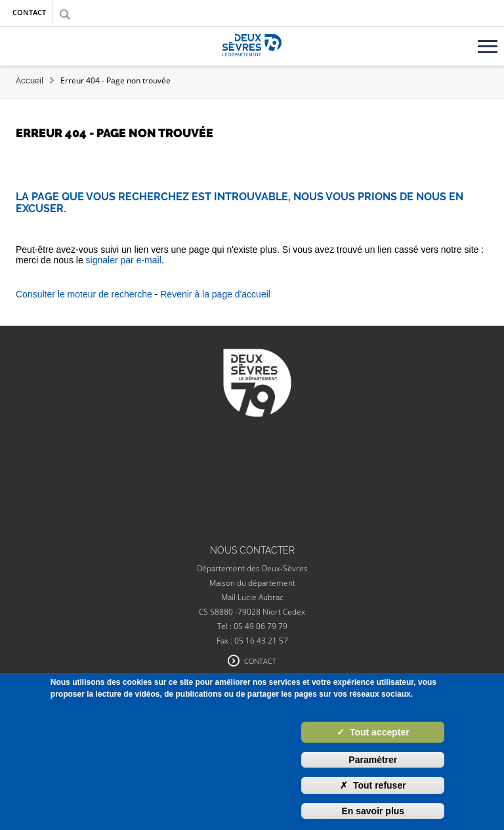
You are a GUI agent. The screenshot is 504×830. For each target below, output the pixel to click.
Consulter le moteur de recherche (84, 294)
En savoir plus (373, 811)
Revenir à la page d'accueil (215, 294)
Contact (29, 12)
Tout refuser (373, 785)
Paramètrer (373, 760)
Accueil (30, 81)
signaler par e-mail (124, 260)
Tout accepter (373, 732)
